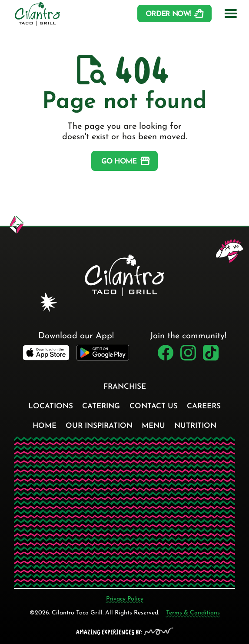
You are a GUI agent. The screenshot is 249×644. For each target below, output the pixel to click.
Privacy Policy (125, 599)
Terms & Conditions (193, 613)
